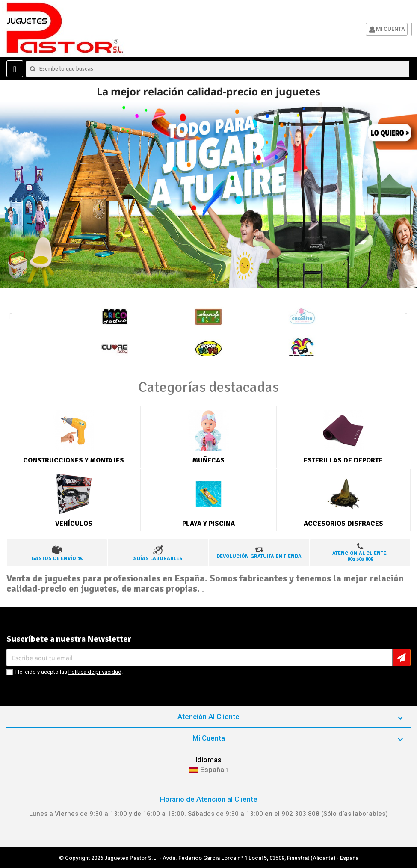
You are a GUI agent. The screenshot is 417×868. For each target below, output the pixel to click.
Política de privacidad (95, 672)
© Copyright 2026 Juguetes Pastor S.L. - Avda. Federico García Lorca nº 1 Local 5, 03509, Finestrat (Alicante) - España (209, 858)
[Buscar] (218, 69)
